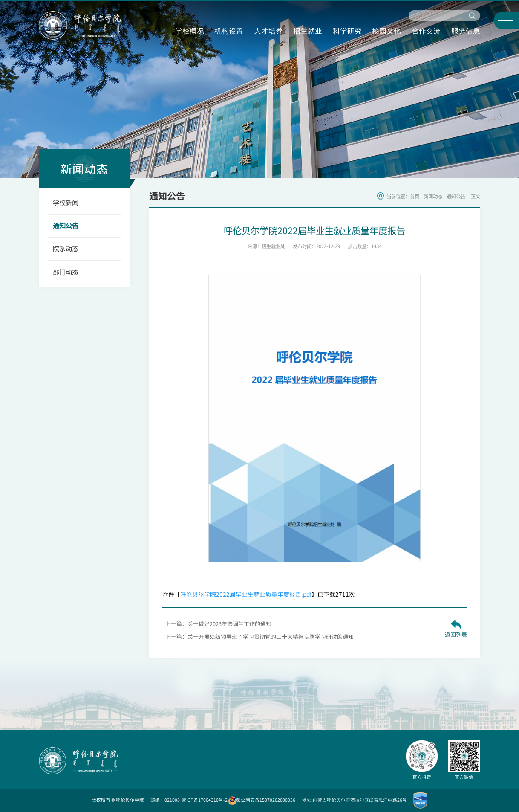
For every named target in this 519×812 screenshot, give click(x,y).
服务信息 (466, 31)
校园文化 (386, 31)
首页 (415, 196)
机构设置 (229, 31)
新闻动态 (433, 196)
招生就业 (308, 31)
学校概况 (190, 31)
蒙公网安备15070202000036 (262, 800)
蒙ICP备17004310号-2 (205, 800)
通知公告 (456, 196)
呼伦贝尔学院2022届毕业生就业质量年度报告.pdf (246, 594)
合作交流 (426, 31)
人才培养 (268, 31)
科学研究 (347, 31)
